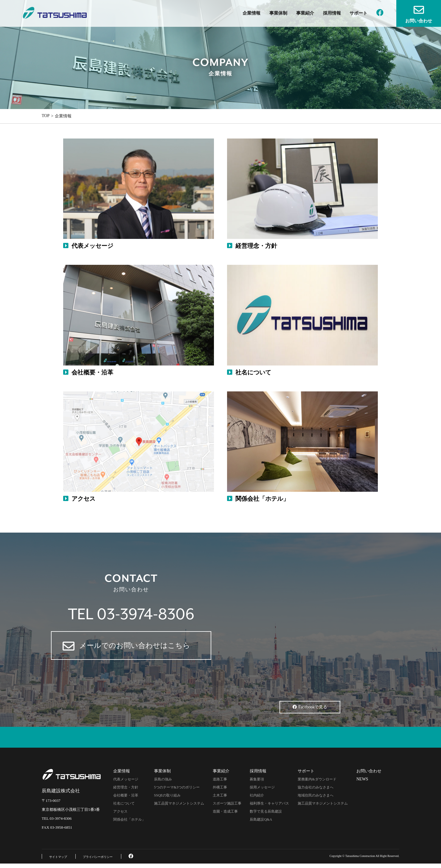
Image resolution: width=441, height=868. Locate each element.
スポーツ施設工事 (227, 803)
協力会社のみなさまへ (316, 787)
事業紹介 (305, 13)
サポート (358, 13)
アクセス (120, 811)
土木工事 (220, 795)
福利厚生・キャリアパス (269, 803)
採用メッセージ (262, 787)
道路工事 (220, 779)
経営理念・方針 (126, 787)
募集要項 (257, 779)
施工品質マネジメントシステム (179, 803)
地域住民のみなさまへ (316, 795)
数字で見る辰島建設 (266, 811)
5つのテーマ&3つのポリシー (177, 787)
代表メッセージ (126, 779)
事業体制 (278, 13)
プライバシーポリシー (98, 857)
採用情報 (332, 13)
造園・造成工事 (225, 811)
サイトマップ (58, 857)
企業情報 (251, 13)
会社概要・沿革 (126, 795)
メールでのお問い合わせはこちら (126, 646)
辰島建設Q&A (261, 819)
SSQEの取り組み (167, 795)
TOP (46, 116)
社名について (124, 803)
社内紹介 (257, 795)
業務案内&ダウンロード (317, 779)
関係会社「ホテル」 (129, 819)
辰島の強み (163, 779)
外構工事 (220, 787)
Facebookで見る (310, 707)
